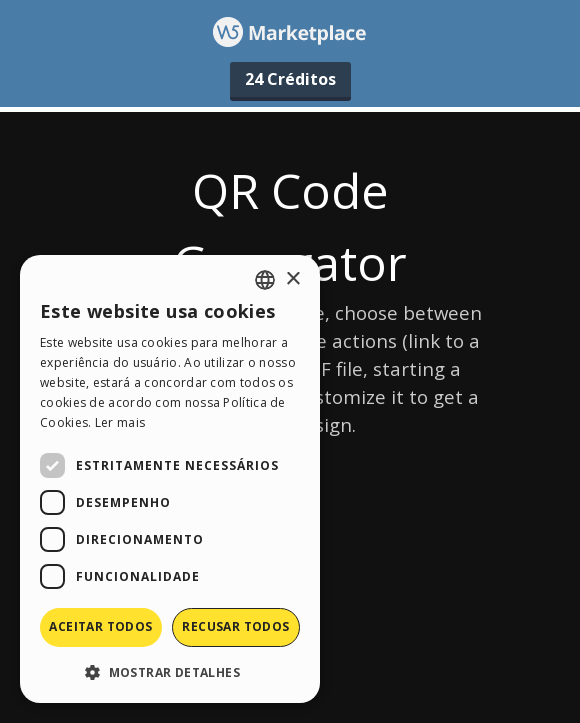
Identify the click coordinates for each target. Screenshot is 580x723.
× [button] (292, 279)
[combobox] (265, 280)
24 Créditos (290, 79)
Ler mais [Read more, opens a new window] (120, 422)
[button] (170, 671)
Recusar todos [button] (235, 626)
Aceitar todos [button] (100, 626)
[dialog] (170, 479)
